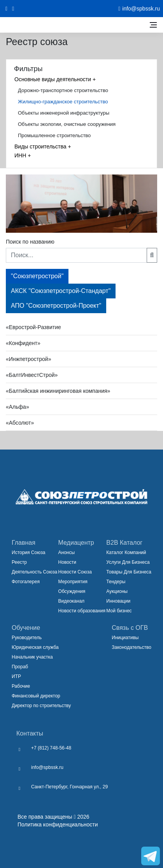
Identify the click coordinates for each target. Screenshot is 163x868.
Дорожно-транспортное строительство (63, 90)
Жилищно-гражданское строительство (63, 102)
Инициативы (125, 638)
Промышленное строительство (54, 135)
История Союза (28, 553)
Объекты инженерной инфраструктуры (64, 113)
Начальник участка (32, 657)
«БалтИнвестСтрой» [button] (32, 375)
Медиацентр (76, 543)
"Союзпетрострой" (37, 276)
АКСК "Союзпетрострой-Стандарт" (61, 291)
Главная (24, 543)
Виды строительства (43, 146)
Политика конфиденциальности (58, 824)
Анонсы (67, 553)
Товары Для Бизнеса (129, 572)
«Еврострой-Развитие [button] (33, 327)
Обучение (26, 628)
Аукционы (117, 591)
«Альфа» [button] (18, 407)
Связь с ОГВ (130, 628)
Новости (67, 562)
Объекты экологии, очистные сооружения (67, 124)
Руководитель (27, 638)
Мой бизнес (119, 611)
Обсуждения (72, 591)
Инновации (118, 601)
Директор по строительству (41, 706)
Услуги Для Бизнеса (128, 562)
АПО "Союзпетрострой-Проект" (56, 306)
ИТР (16, 676)
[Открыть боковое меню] (153, 25)
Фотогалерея (26, 582)
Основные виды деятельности (55, 79)
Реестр (19, 562)
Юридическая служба (35, 647)
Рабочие (21, 686)
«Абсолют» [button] (20, 423)
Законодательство (131, 647)
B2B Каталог (124, 543)
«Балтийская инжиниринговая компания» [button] (58, 391)
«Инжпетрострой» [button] (28, 359)
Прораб (20, 667)
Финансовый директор (36, 696)
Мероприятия (73, 582)
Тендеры (116, 582)
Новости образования (82, 611)
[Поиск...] (76, 255)
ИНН (23, 155)
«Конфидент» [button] (23, 343)
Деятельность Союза (34, 572)
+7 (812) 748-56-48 (51, 748)
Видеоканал (72, 601)
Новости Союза (75, 572)
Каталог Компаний (126, 553)
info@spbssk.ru (47, 767)
